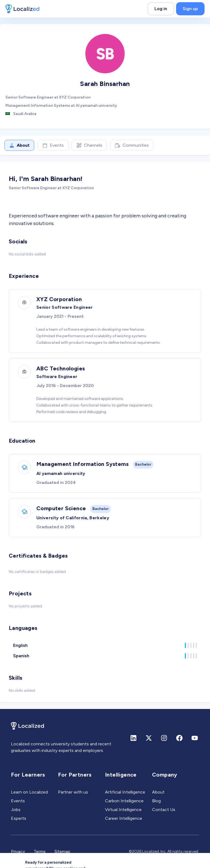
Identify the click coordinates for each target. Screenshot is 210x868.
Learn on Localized (29, 792)
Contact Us (164, 810)
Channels (89, 145)
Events (53, 145)
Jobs (16, 810)
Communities (132, 145)
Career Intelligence (124, 818)
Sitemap (62, 851)
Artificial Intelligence (125, 792)
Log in (161, 9)
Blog (156, 801)
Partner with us (73, 792)
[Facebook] (179, 738)
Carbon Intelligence (124, 801)
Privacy (18, 851)
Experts (19, 818)
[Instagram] (164, 738)
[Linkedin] (133, 738)
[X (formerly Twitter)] (149, 738)
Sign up (190, 9)
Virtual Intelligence (123, 810)
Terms (40, 851)
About (19, 145)
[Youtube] (195, 738)
